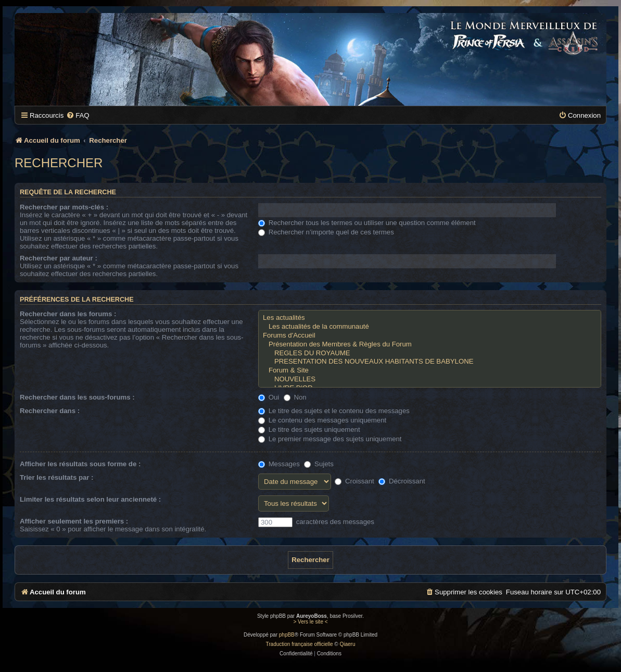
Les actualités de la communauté (430, 327)
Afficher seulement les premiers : (74, 521)
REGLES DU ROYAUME (430, 353)
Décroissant (402, 481)
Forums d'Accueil (430, 336)
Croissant (354, 481)
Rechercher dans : (50, 411)
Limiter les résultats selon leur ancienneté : (90, 499)
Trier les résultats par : (56, 477)
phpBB (287, 635)
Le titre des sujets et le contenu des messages (334, 411)
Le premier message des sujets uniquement (330, 439)
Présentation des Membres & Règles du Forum (430, 345)
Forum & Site (430, 371)
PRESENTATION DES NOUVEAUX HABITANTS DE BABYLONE (430, 362)
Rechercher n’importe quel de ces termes (326, 232)
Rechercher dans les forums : (68, 314)
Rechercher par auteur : (59, 258)
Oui (269, 397)
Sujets (319, 464)
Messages (279, 464)
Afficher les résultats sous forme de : (80, 464)
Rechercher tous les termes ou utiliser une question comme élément (367, 223)
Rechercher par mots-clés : (64, 207)
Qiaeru (347, 644)
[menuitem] (78, 115)
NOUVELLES (430, 379)
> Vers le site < (310, 622)
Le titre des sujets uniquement (309, 430)
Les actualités (430, 318)
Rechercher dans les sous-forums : (77, 397)
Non (295, 397)
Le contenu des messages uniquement (322, 420)
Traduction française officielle (300, 644)
